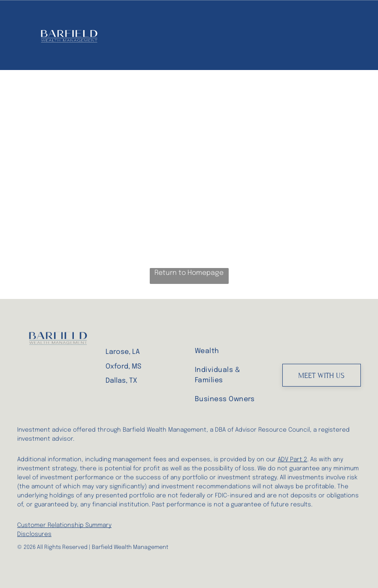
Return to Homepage (189, 273)
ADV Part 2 (292, 460)
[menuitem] (229, 351)
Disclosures (34, 534)
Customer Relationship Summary (64, 525)
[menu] (359, 35)
